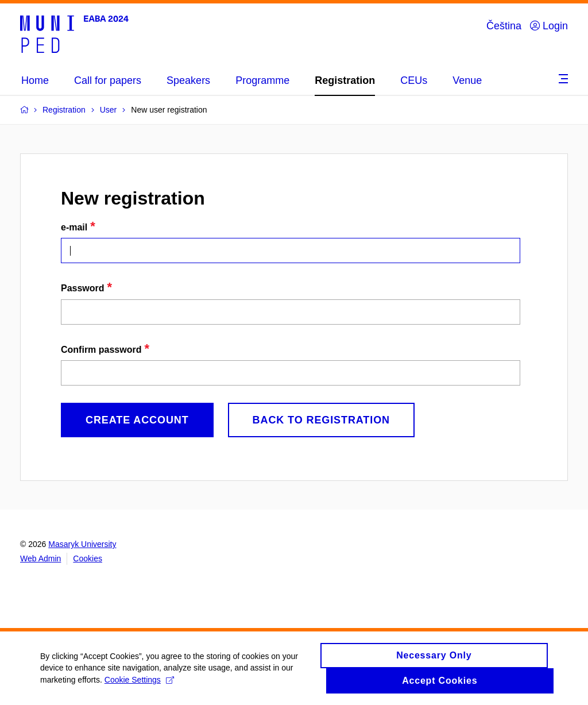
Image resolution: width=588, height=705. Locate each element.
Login (549, 26)
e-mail (74, 227)
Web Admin (40, 558)
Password (83, 288)
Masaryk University (82, 544)
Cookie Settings (139, 685)
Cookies (88, 558)
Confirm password (101, 350)
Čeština (504, 26)
